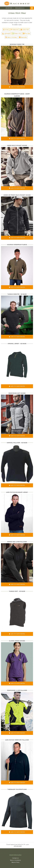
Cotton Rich (26, 30)
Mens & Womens (12, 37)
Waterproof (15, 30)
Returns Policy (15, 862)
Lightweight (7, 33)
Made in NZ (18, 33)
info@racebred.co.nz (20, 8)
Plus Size (27, 33)
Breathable (24, 37)
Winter (7, 30)
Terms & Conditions (15, 860)
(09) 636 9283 (9, 8)
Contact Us (15, 858)
